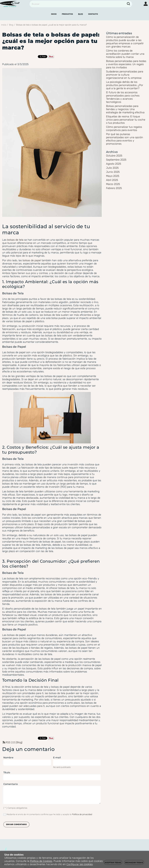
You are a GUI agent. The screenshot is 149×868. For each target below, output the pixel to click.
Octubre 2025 (114, 156)
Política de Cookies (41, 861)
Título (7, 772)
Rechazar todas (134, 863)
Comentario (11, 784)
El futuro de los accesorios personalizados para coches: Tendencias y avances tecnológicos (123, 97)
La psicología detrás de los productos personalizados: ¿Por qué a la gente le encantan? (125, 85)
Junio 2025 (113, 172)
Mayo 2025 (113, 176)
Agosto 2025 (114, 164)
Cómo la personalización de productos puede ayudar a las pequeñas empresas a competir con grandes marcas (125, 42)
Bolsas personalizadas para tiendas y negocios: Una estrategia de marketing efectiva (125, 109)
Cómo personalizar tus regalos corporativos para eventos (124, 129)
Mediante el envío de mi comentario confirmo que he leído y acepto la (48, 815)
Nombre (8, 758)
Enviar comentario (16, 824)
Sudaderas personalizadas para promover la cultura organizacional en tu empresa (125, 75)
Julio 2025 (112, 168)
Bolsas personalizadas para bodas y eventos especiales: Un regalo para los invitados (126, 64)
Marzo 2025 (113, 184)
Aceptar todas (113, 863)
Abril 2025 (112, 180)
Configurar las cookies (80, 864)
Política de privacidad (82, 814)
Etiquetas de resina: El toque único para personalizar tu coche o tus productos (126, 120)
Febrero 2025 (114, 188)
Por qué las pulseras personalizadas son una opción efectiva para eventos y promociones (125, 139)
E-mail (57, 758)
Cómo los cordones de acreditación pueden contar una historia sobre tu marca (125, 54)
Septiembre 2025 (116, 160)
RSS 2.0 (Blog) (12, 742)
